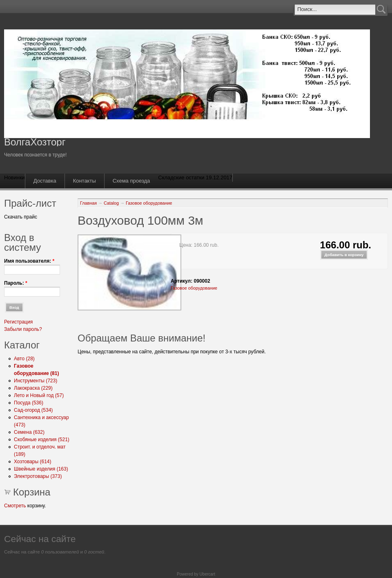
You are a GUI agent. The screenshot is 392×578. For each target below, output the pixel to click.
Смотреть (15, 506)
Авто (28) (24, 359)
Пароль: (16, 283)
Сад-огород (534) (33, 410)
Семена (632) (29, 432)
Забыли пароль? (23, 329)
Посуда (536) (29, 403)
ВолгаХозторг (35, 142)
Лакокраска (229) (33, 388)
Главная (88, 203)
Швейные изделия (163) (41, 469)
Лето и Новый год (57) (39, 395)
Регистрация (18, 322)
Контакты (85, 181)
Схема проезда (131, 181)
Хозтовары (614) (33, 462)
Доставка (45, 181)
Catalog (111, 203)
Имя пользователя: (29, 261)
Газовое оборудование (149, 203)
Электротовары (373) (38, 476)
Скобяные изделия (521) (42, 440)
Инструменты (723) (36, 381)
